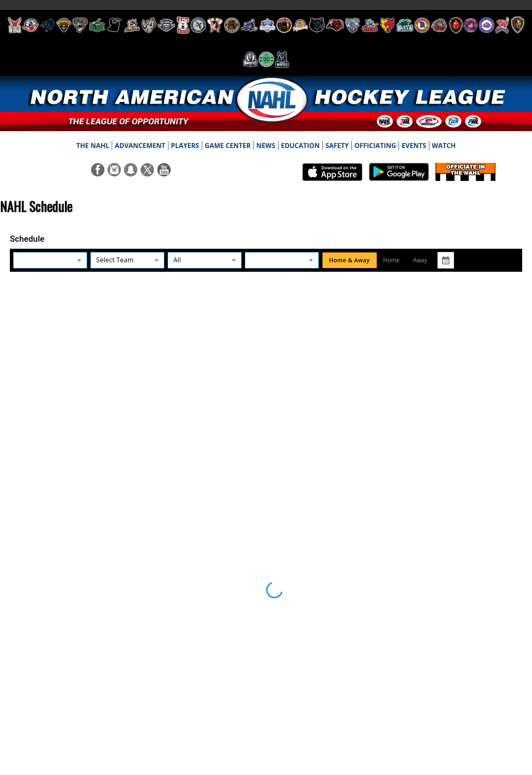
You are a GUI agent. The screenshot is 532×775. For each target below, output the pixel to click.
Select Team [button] (115, 260)
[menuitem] (93, 146)
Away (420, 260)
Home (392, 260)
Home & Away (349, 260)
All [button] (177, 260)
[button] (50, 260)
